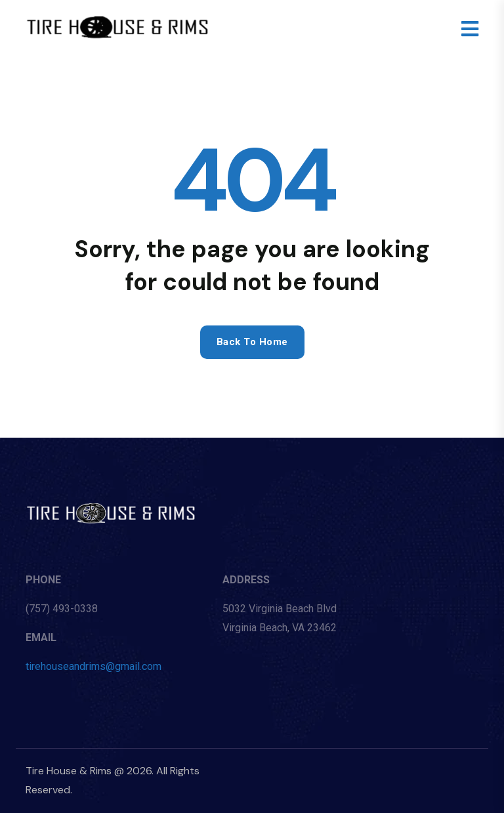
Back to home (252, 342)
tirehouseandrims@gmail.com (94, 666)
